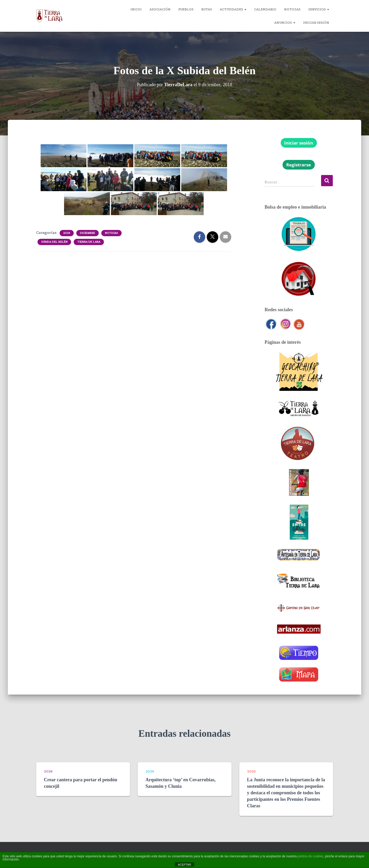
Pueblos (186, 9)
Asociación (160, 9)
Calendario (265, 9)
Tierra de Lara (89, 242)
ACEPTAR (184, 865)
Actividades (233, 9)
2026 (48, 771)
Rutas (207, 9)
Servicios (319, 9)
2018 (67, 233)
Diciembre (87, 233)
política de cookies (311, 856)
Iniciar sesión (316, 23)
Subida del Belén (54, 242)
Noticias (292, 9)
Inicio (136, 9)
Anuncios (285, 23)
